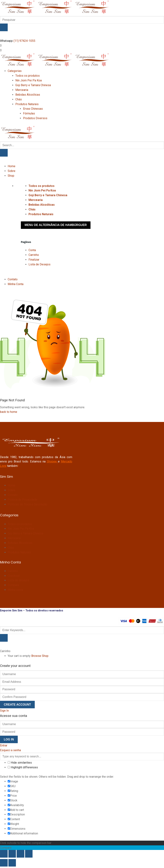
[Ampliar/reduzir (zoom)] (4, 854)
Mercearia (36, 200)
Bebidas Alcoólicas (42, 205)
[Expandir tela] (12, 854)
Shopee (52, 461)
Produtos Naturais (41, 214)
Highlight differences (23, 767)
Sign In (4, 711)
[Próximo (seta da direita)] (12, 863)
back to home (9, 412)
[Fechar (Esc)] (29, 854)
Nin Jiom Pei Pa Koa (42, 190)
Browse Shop (40, 656)
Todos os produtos (42, 186)
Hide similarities (20, 763)
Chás (32, 209)
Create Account (17, 705)
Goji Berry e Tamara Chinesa (48, 195)
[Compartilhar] (20, 854)
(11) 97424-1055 (24, 41)
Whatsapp (6, 41)
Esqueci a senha (10, 750)
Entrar (4, 745)
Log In (9, 739)
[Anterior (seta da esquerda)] (4, 863)
